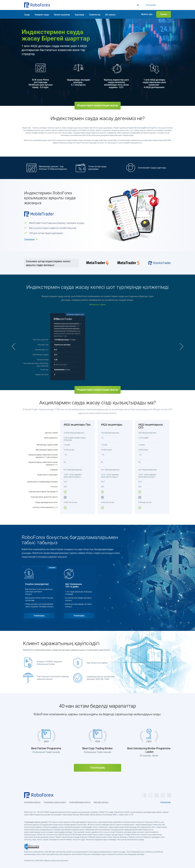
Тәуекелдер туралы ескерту (55, 802)
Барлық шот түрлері (97, 304)
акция (143, 128)
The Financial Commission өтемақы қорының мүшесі (53, 678)
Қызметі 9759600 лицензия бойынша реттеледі (49, 663)
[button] (37, 5)
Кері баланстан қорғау (97, 663)
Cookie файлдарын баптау (80, 802)
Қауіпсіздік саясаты (32, 802)
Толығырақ (29, 239)
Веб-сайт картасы (101, 802)
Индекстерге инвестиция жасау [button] (98, 105)
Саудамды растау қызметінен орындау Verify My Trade (101, 678)
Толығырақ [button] (39, 616)
